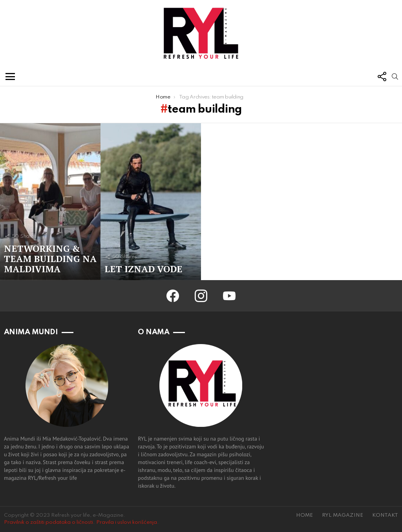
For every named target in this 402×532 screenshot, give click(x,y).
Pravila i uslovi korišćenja (127, 522)
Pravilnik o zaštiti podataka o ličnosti (48, 522)
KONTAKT (385, 515)
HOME (304, 515)
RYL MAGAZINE (343, 515)
